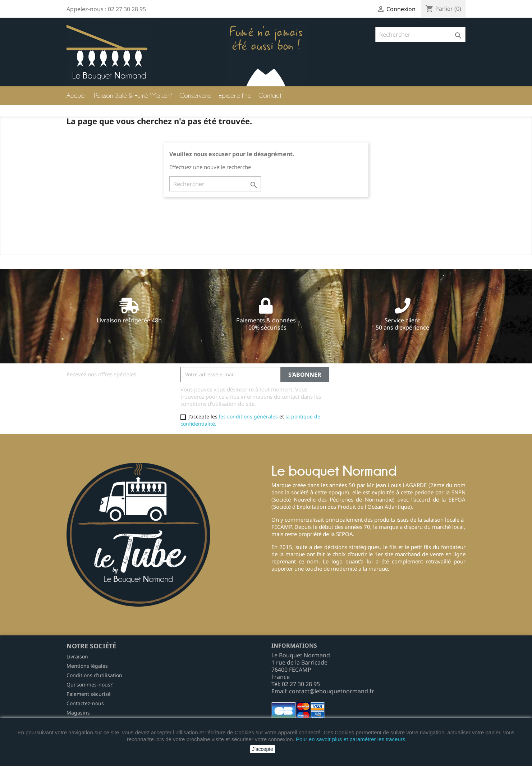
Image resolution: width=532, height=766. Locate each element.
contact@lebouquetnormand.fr (332, 691)
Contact (270, 96)
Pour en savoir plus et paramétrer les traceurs (350, 739)
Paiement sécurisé (89, 694)
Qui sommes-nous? (90, 685)
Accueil (77, 96)
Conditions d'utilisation (94, 675)
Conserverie (195, 96)
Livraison (77, 656)
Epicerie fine (235, 96)
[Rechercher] (420, 35)
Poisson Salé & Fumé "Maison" (133, 96)
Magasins (78, 713)
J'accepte (263, 749)
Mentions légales (87, 666)
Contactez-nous (85, 703)
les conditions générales (248, 416)
